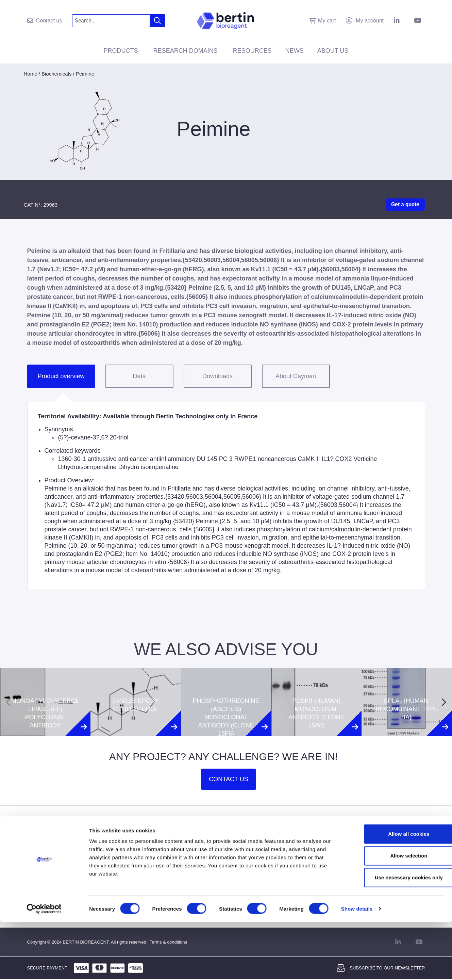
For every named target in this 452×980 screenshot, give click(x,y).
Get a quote (405, 204)
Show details (357, 967)
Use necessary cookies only (395, 935)
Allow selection (395, 913)
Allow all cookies (395, 892)
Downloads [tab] (217, 376)
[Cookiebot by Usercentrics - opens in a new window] (44, 967)
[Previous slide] (8, 702)
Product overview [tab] (61, 376)
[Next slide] (444, 702)
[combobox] (111, 21)
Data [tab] (139, 376)
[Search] (158, 21)
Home (31, 74)
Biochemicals (56, 74)
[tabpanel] (226, 496)
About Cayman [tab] (296, 376)
